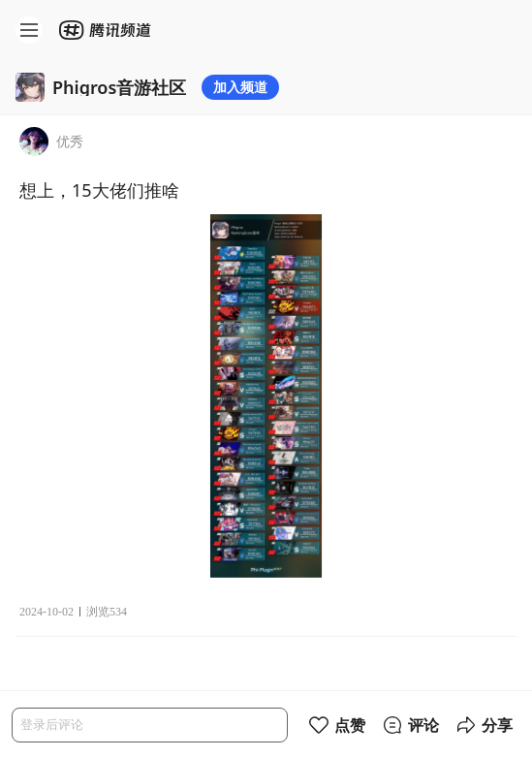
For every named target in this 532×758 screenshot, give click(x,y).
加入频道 (240, 87)
